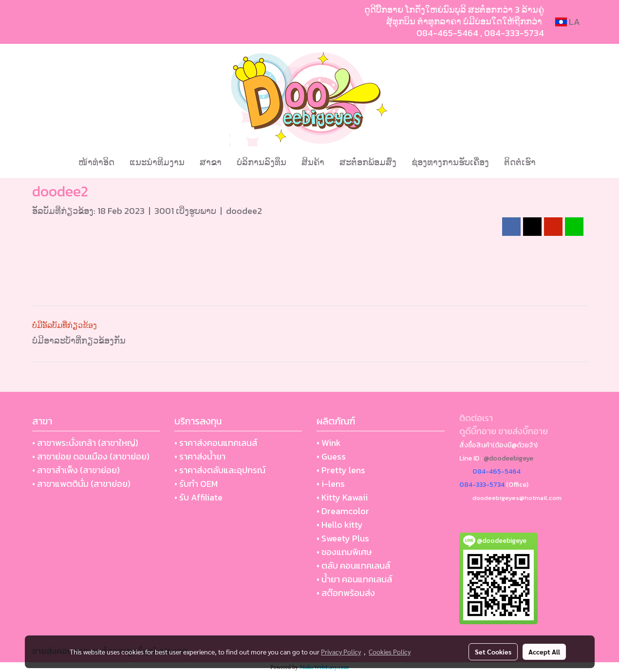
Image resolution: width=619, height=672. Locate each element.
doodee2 (244, 211)
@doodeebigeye (508, 458)
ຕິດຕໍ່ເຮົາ (520, 162)
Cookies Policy (390, 652)
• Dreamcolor (343, 511)
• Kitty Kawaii (342, 497)
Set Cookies (493, 652)
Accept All (544, 652)
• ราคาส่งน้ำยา (200, 456)
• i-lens (331, 484)
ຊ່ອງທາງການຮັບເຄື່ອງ (450, 162)
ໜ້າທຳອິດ (96, 162)
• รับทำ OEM (196, 484)
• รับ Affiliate (198, 497)
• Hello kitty (340, 525)
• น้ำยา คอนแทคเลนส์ (354, 579)
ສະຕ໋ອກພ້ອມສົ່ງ (368, 162)
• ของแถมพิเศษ (344, 552)
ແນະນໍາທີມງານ (157, 162)
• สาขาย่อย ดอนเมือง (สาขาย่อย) (91, 456)
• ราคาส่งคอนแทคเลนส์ (216, 443)
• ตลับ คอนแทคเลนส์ (353, 566)
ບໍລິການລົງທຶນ (262, 162)
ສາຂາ (211, 162)
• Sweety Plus (343, 538)
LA (568, 22)
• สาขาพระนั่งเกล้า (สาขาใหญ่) (85, 443)
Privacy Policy (341, 652)
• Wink (329, 443)
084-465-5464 (447, 33)
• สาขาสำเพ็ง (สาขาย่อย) (76, 470)
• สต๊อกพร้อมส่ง (346, 593)
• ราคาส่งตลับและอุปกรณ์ (220, 470)
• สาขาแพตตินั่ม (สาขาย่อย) (81, 484)
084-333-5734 (514, 33)
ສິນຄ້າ (313, 162)
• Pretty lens (341, 470)
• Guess (331, 456)
